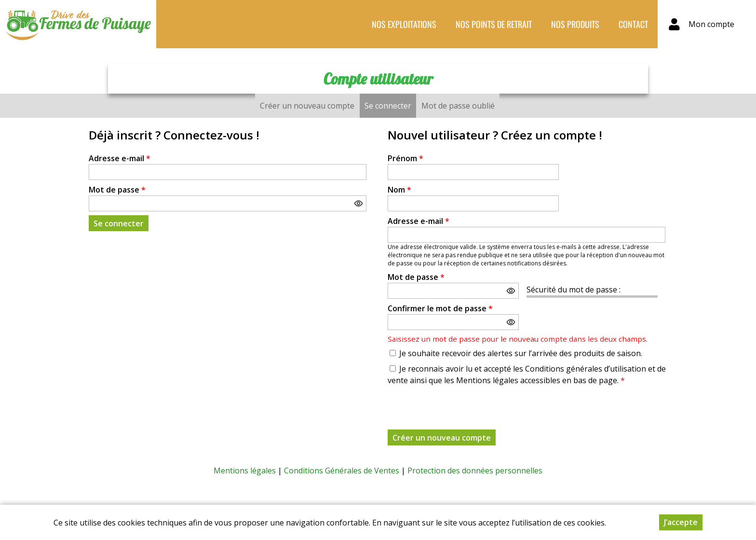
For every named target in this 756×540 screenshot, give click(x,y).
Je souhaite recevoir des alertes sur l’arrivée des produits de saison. (521, 353)
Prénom (405, 158)
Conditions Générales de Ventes (342, 471)
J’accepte (681, 522)
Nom (399, 190)
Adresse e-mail (120, 158)
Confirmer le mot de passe (440, 308)
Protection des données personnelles (475, 471)
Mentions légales (245, 471)
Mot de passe (117, 190)
